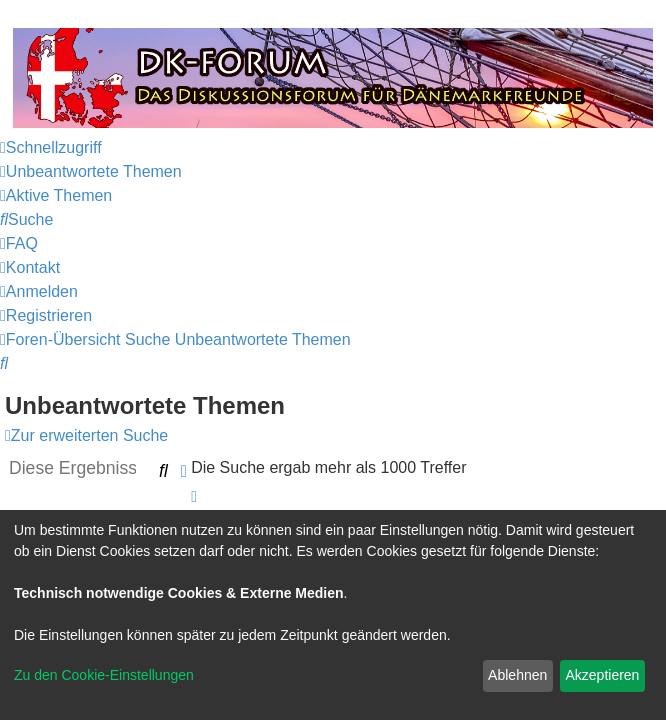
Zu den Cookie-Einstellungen (104, 675)
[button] (194, 496)
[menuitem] (91, 171)
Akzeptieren (602, 675)
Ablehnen (517, 675)
